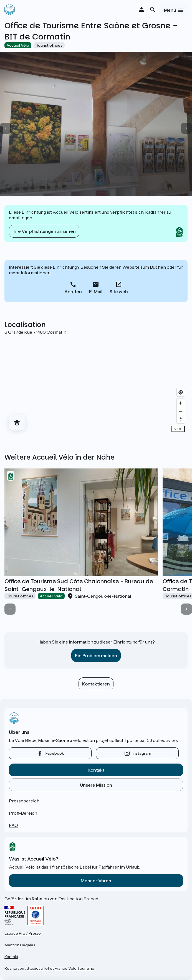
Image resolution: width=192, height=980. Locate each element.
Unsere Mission (96, 785)
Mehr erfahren (96, 881)
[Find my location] (181, 392)
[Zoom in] (181, 403)
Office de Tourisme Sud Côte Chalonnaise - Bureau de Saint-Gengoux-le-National (79, 585)
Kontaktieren (96, 684)
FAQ (13, 825)
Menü (170, 10)
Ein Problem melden (96, 655)
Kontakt (96, 770)
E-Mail (96, 291)
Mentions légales (20, 945)
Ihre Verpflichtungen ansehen (44, 231)
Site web (119, 291)
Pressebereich (24, 801)
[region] (96, 385)
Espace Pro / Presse (23, 933)
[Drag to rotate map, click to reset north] (181, 419)
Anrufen (73, 291)
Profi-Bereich (23, 813)
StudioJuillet (38, 968)
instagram (142, 753)
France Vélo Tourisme (74, 968)
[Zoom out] (181, 411)
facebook (55, 753)
